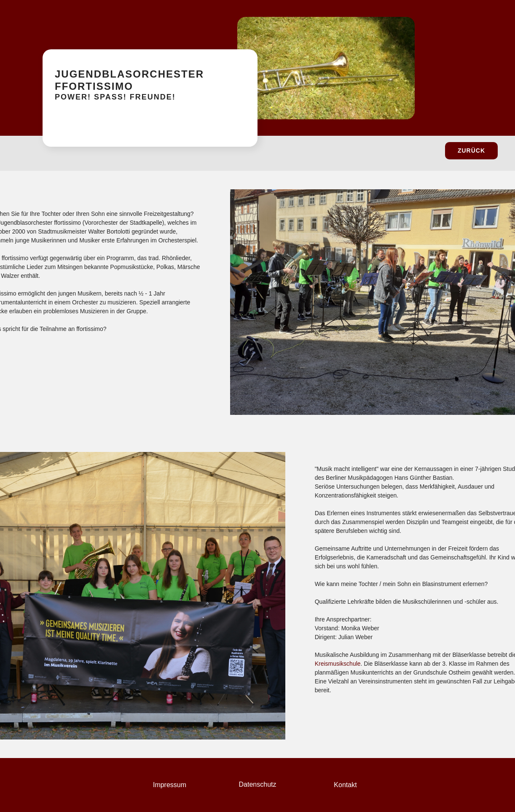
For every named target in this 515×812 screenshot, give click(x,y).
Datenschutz (258, 784)
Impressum (170, 785)
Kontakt (345, 785)
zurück (471, 151)
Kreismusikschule (338, 664)
